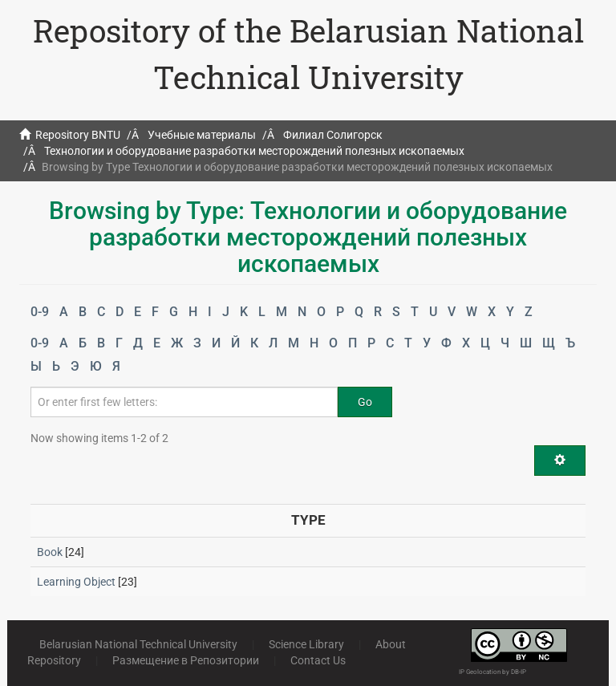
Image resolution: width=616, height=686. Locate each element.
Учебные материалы (202, 135)
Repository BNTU (78, 135)
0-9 (40, 312)
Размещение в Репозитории (186, 660)
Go (365, 402)
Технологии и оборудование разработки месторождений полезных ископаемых (254, 151)
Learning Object (76, 582)
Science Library (306, 644)
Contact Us (318, 660)
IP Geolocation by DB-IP (492, 672)
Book (50, 552)
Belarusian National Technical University (138, 644)
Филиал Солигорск (333, 135)
